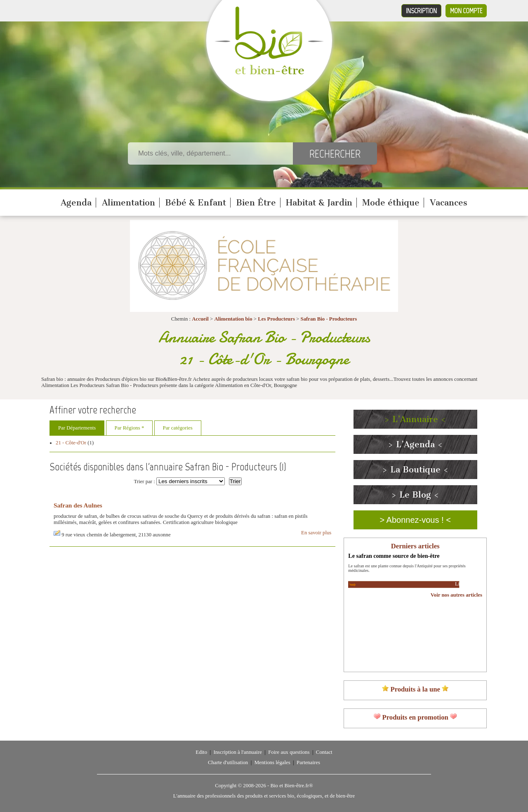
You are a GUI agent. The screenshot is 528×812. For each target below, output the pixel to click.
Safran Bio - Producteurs (329, 319)
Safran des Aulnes (78, 505)
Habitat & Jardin (319, 203)
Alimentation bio (233, 319)
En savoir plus (316, 533)
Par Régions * (130, 428)
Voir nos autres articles (456, 595)
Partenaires (308, 762)
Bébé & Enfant (196, 203)
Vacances (449, 203)
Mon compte (466, 11)
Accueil (200, 319)
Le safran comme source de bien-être (394, 556)
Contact (324, 752)
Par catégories (178, 428)
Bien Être (256, 203)
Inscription (421, 11)
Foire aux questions (289, 752)
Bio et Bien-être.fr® (291, 786)
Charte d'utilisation (228, 762)
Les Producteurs (276, 319)
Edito (201, 752)
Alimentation (128, 203)
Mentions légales (272, 762)
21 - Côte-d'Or (71, 443)
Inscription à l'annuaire (237, 752)
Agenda (76, 203)
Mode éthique (391, 203)
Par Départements (77, 428)
